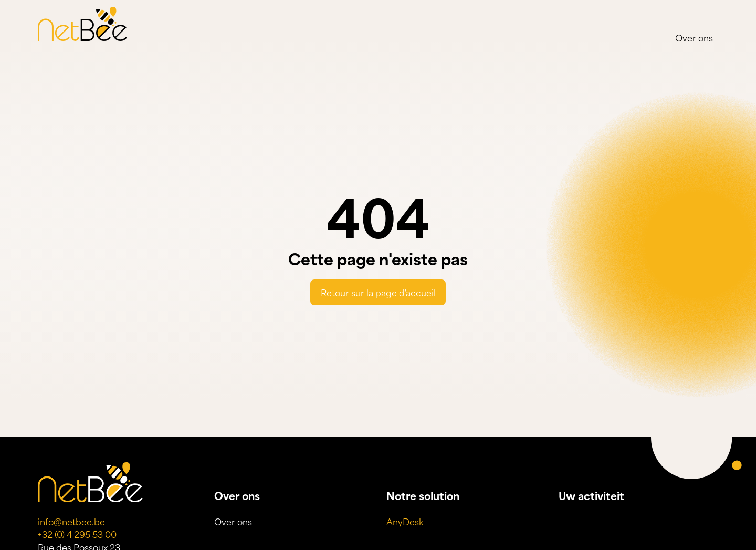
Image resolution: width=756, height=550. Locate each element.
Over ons (694, 37)
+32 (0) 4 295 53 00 (77, 534)
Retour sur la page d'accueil (378, 292)
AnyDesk (405, 521)
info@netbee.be (71, 521)
